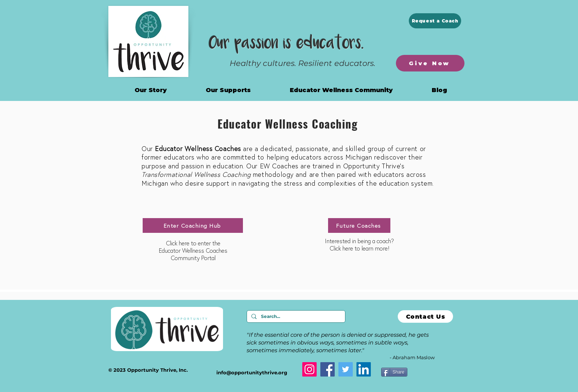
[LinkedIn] (364, 369)
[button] (341, 90)
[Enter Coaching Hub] (193, 225)
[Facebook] (328, 369)
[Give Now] (430, 63)
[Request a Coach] (435, 21)
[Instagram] (309, 369)
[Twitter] (346, 369)
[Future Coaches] (359, 225)
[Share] (394, 372)
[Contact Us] (425, 316)
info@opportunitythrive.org (252, 372)
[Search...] (295, 317)
